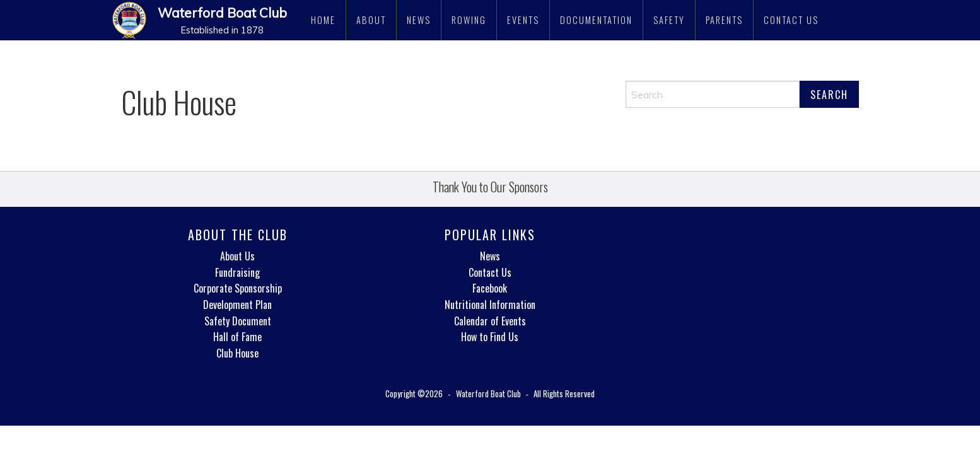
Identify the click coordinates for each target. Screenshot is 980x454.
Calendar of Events (490, 321)
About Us (237, 256)
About (371, 20)
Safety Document (238, 321)
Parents (724, 20)
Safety (669, 20)
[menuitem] (324, 20)
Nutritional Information (490, 305)
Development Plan (237, 305)
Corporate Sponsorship (238, 288)
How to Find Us (490, 337)
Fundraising (237, 272)
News (419, 20)
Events (523, 20)
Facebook (490, 288)
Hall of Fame (237, 337)
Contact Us (791, 20)
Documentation (596, 20)
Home (323, 20)
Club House (237, 353)
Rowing (469, 20)
